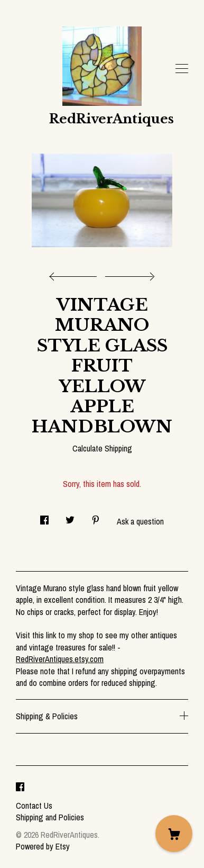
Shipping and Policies (50, 817)
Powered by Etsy (43, 846)
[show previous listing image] (76, 274)
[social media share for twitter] (70, 517)
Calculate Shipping (102, 448)
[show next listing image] (128, 274)
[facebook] (20, 788)
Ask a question (140, 521)
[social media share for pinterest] (96, 517)
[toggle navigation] (182, 69)
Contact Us (34, 806)
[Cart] (174, 834)
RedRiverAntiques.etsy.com (60, 659)
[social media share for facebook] (44, 517)
